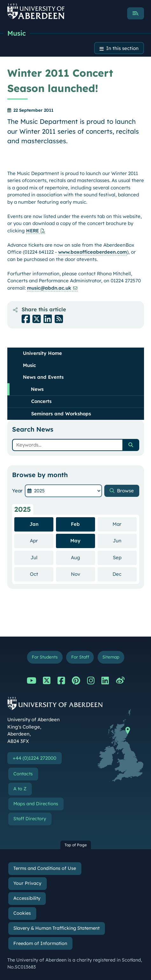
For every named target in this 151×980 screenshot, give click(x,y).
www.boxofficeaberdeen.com (93, 252)
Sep (125, 557)
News (37, 389)
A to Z (20, 789)
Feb (75, 524)
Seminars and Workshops (61, 414)
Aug (83, 557)
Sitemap (111, 657)
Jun (125, 540)
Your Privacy (27, 883)
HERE (32, 231)
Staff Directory (30, 819)
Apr (42, 540)
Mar (125, 524)
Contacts (23, 774)
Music (17, 33)
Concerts (41, 401)
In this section (122, 48)
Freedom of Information (40, 943)
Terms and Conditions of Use (45, 868)
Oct (42, 574)
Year (17, 491)
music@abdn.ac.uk (49, 288)
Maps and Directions (36, 804)
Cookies (22, 913)
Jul (42, 557)
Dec (125, 574)
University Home (42, 353)
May (75, 541)
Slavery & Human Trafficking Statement (56, 928)
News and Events (43, 377)
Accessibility (27, 898)
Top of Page (76, 845)
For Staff (80, 657)
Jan (34, 524)
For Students (45, 657)
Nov (83, 574)
